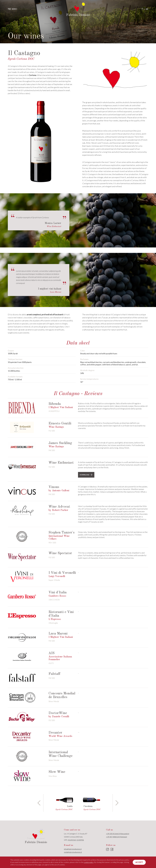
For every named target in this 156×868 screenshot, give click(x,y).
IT (142, 9)
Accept (139, 862)
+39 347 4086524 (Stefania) (117, 837)
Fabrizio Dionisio (78, 15)
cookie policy (89, 862)
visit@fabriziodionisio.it (73, 852)
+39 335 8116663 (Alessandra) (118, 834)
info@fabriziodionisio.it (73, 849)
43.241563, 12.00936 (76, 840)
